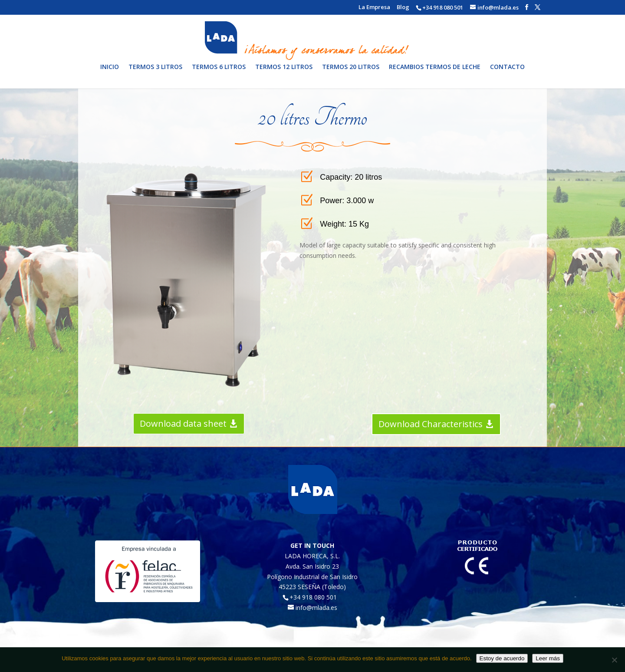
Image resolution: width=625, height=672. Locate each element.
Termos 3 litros (155, 74)
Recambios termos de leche (435, 74)
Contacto (507, 74)
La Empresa (374, 8)
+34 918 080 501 (443, 7)
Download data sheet (183, 423)
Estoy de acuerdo (502, 658)
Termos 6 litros (219, 74)
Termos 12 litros (284, 74)
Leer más (548, 658)
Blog (403, 8)
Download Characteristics (431, 424)
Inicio (110, 74)
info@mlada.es (316, 608)
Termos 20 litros (351, 74)
